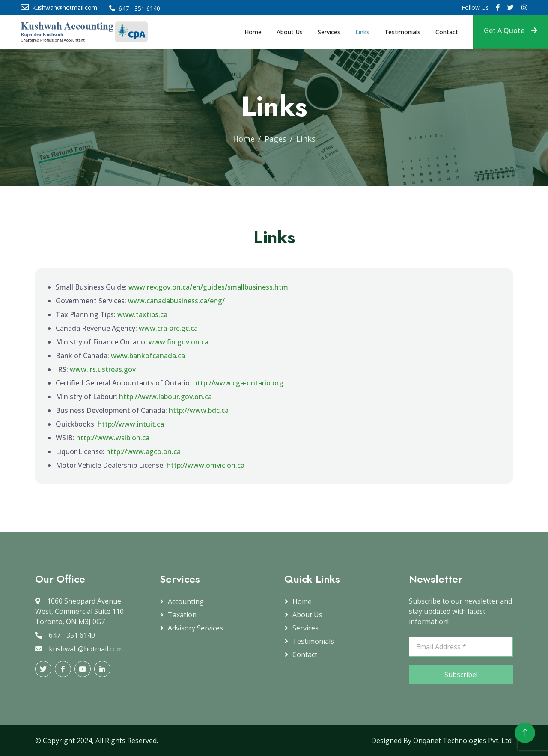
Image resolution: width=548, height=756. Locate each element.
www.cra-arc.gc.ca (168, 328)
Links (362, 32)
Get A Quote (511, 30)
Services (329, 32)
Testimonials (402, 32)
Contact (447, 32)
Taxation (182, 615)
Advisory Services (195, 628)
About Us (290, 32)
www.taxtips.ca (142, 314)
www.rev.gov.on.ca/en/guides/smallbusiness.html (209, 287)
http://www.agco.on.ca (143, 451)
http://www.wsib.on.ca (113, 438)
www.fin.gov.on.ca (179, 342)
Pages (275, 139)
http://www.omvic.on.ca (205, 465)
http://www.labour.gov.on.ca (165, 397)
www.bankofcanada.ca (148, 356)
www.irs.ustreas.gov (103, 369)
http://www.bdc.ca (199, 410)
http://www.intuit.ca (131, 424)
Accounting (186, 601)
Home (253, 32)
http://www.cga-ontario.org (238, 383)
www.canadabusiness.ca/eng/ (176, 301)
